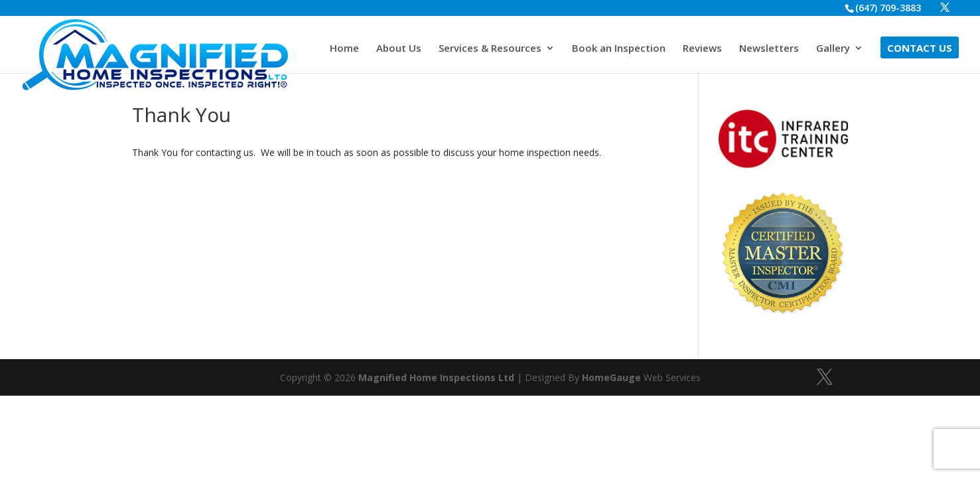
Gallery (833, 49)
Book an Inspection (619, 49)
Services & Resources (490, 49)
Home (344, 49)
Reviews (702, 49)
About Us (399, 49)
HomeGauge (611, 377)
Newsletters (769, 49)
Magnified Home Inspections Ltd (436, 377)
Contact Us (920, 49)
